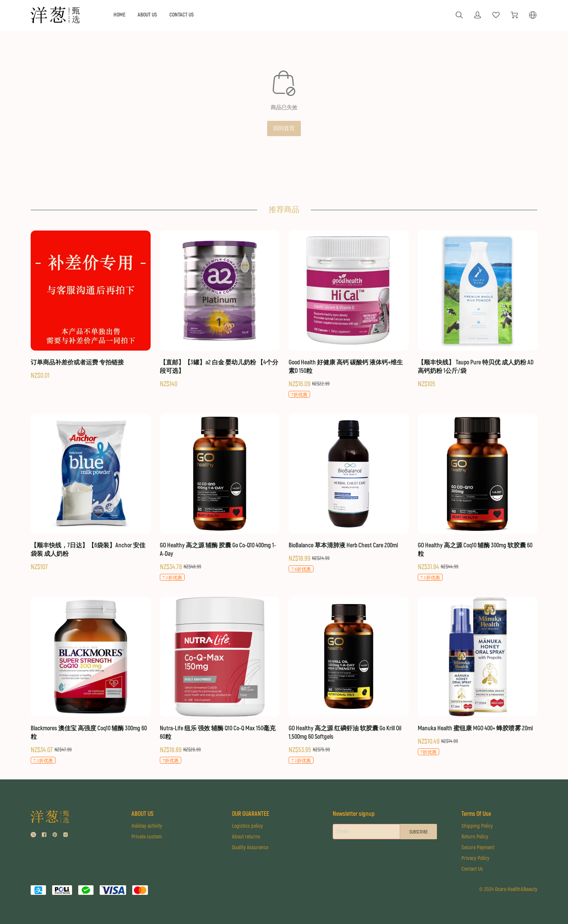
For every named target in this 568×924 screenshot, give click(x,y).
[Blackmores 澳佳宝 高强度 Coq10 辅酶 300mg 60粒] (91, 681)
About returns (245, 837)
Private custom (146, 837)
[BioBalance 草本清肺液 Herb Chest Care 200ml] (349, 493)
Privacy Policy (476, 858)
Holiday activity (146, 826)
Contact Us (473, 869)
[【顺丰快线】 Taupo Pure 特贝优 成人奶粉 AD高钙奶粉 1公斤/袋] (478, 310)
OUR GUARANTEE (249, 814)
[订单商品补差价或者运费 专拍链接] (91, 305)
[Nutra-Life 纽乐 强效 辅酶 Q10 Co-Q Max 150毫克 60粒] (220, 681)
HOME (119, 15)
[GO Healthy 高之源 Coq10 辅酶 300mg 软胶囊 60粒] (478, 498)
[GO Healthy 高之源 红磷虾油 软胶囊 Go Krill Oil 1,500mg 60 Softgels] (349, 681)
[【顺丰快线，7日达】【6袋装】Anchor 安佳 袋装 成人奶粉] (91, 493)
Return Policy (476, 837)
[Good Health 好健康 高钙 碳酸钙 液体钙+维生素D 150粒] (349, 314)
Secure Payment (479, 847)
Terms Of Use (477, 814)
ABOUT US (147, 15)
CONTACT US (182, 15)
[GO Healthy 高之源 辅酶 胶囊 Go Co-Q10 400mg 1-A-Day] (220, 498)
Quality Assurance (249, 847)
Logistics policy (246, 826)
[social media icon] (33, 836)
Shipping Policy (478, 826)
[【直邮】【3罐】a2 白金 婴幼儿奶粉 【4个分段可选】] (220, 310)
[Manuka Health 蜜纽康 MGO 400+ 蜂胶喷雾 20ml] (478, 676)
